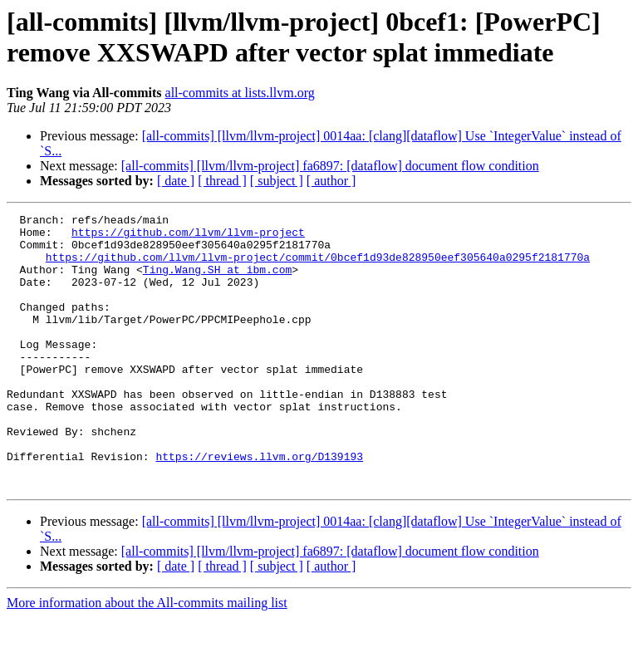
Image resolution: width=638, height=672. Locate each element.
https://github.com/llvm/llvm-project (188, 237)
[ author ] (331, 181)
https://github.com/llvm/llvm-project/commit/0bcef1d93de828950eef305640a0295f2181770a (318, 267)
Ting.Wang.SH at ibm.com (217, 282)
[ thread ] (222, 181)
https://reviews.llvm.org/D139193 (259, 506)
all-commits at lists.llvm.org (240, 93)
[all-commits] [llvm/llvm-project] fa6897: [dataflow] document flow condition (330, 166)
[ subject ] (277, 181)
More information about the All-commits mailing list (147, 657)
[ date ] (176, 181)
